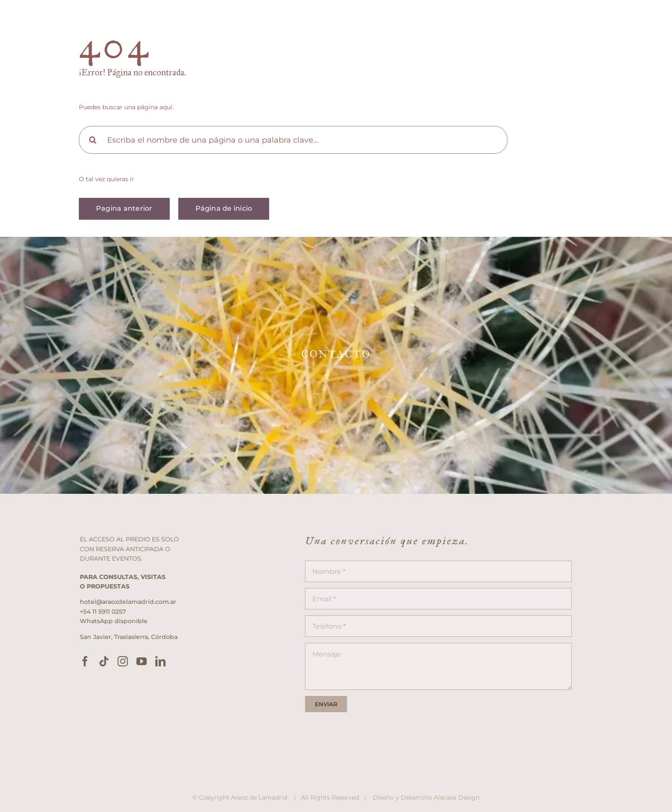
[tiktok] (108, 661)
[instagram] (127, 661)
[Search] (93, 140)
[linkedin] (165, 661)
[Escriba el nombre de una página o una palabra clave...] (293, 140)
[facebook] (89, 661)
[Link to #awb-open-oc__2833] (645, 22)
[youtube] (146, 661)
